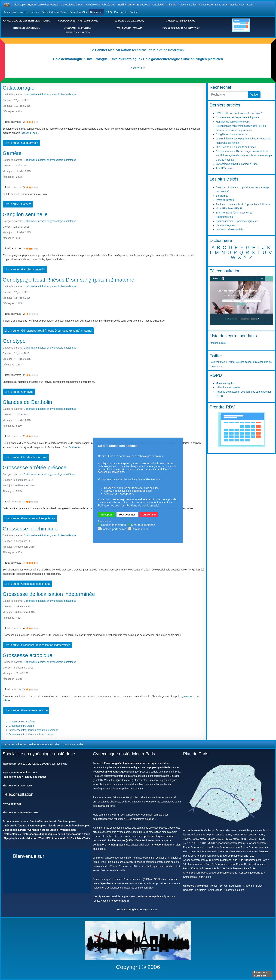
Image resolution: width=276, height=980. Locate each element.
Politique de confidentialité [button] (143, 506)
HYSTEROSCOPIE (88, 21)
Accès (250, 5)
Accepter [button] (107, 515)
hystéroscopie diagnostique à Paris (114, 772)
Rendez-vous (237, 5)
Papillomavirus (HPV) (120, 840)
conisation (99, 845)
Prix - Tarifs (83, 838)
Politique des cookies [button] (111, 506)
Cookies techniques (114, 525)
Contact (134, 12)
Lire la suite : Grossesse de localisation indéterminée (37, 645)
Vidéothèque (206, 5)
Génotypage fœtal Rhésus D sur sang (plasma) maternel (69, 280)
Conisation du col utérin (42, 830)
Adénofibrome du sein (44, 821)
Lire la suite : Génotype (19, 392)
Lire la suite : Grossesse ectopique (26, 710)
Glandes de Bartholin (27, 402)
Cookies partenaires (114, 529)
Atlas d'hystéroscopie (32, 826)
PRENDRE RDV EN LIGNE (181, 21)
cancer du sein (30, 133)
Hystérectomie (11, 834)
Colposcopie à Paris (14, 830)
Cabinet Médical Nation (54, 12)
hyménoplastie (116, 845)
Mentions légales (225, 383)
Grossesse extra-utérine (22, 722)
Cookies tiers (140, 529)
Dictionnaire (97, 12)
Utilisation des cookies (228, 387)
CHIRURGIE (84, 28)
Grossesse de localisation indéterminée (49, 594)
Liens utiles (221, 5)
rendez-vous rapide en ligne (153, 896)
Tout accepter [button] (127, 515)
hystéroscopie (166, 836)
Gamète (12, 153)
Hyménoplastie (67, 830)
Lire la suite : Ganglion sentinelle (25, 269)
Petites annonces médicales (44, 744)
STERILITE (70, 28)
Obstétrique (109, 5)
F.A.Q (109, 12)
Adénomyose (67, 821)
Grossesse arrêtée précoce (35, 467)
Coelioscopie (81, 826)
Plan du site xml (12, 777)
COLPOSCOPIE (67, 21)
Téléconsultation (188, 5)
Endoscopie (144, 5)
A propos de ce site (72, 744)
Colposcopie (19, 5)
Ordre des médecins (15, 744)
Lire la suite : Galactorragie (21, 143)
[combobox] (229, 95)
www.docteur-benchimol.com (20, 773)
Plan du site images (35, 777)
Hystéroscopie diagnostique (43, 5)
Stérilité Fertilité (126, 5)
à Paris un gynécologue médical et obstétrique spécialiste (136, 763)
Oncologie (158, 5)
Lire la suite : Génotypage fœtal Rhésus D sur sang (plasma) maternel (48, 331)
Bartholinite (75, 447)
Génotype (14, 341)
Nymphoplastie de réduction (21, 838)
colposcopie (148, 836)
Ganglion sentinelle (25, 214)
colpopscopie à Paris (158, 767)
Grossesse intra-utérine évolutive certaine (32, 734)
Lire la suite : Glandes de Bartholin (26, 457)
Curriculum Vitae (79, 12)
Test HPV (45, 838)
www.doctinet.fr (12, 804)
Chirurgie (171, 5)
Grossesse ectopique (27, 655)
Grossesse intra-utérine (22, 726)
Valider (255, 95)
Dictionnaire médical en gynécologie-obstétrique (50, 94)
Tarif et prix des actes (16, 12)
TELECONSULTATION (78, 32)
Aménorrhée (10, 826)
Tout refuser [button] (149, 515)
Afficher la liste (218, 343)
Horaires (34, 12)
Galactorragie (19, 88)
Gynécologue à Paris (72, 5)
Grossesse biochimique (30, 529)
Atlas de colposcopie (59, 826)
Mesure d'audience (143, 525)
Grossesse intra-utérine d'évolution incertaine (34, 730)
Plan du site (121, 12)
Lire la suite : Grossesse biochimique (27, 584)
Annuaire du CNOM (63, 838)
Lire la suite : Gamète (18, 204)
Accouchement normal (16, 821)
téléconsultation (163, 845)
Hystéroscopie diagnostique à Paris (43, 834)
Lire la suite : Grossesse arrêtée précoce (30, 518)
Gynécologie (93, 5)
